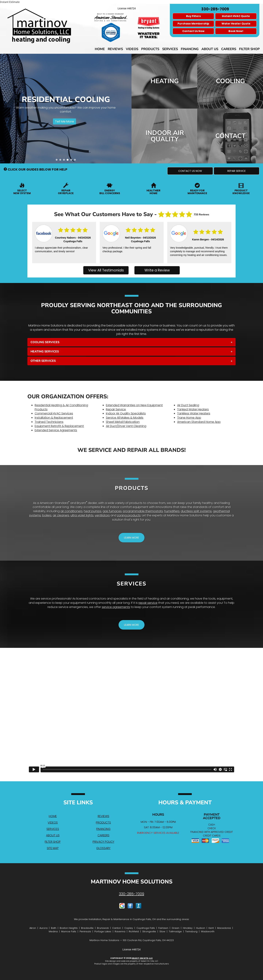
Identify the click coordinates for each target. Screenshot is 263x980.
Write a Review (157, 270)
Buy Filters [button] (193, 16)
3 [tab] (65, 161)
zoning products (129, 515)
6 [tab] (76, 161)
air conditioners (72, 511)
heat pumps (93, 511)
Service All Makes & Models (125, 418)
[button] (190, 171)
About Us (210, 49)
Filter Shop (249, 49)
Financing (190, 49)
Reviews (115, 49)
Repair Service (116, 409)
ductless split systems (196, 511)
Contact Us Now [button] (193, 31)
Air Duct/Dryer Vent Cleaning (126, 426)
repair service (148, 603)
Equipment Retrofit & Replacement (59, 426)
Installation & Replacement (54, 418)
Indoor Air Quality (165, 136)
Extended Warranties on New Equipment (134, 405)
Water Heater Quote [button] (236, 24)
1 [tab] (58, 161)
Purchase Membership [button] (193, 24)
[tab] (131, 342)
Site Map (53, 848)
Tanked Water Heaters (193, 409)
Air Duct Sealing (188, 405)
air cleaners (61, 515)
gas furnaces (112, 511)
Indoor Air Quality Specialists (126, 413)
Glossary (103, 848)
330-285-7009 (131, 894)
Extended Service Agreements (56, 430)
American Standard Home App (199, 422)
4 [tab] (68, 161)
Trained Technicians (49, 422)
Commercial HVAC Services (54, 413)
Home (100, 49)
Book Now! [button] (236, 31)
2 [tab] (61, 161)
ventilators (102, 515)
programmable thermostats (143, 511)
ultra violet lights (82, 515)
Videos (132, 49)
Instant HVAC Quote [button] (236, 16)
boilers (47, 515)
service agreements (116, 607)
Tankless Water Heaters (194, 413)
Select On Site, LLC (142, 958)
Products (150, 49)
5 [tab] (72, 161)
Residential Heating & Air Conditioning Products (61, 407)
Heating (165, 81)
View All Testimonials (106, 270)
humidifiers (172, 511)
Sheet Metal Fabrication (123, 422)
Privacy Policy (103, 842)
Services (170, 49)
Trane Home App (189, 418)
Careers (229, 49)
